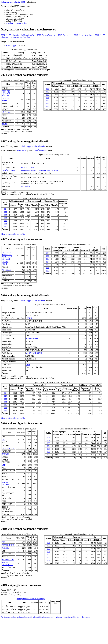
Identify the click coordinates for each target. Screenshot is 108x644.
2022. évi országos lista (46, 35)
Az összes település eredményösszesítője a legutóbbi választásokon (27, 617)
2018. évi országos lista (83, 35)
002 (48, 92)
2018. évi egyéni (65, 35)
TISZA (5, 124)
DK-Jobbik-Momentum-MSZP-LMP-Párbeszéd (40, 170)
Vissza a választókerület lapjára (13, 234)
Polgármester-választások (21, 37)
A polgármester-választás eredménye (31, 599)
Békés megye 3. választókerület (33, 146)
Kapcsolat (86, 617)
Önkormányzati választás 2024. (13, 2)
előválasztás (21, 150)
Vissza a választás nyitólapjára (68, 617)
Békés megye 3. (12, 46)
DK (3, 440)
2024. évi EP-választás (10, 35)
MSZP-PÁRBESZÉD (34, 353)
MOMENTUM (8, 560)
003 (48, 95)
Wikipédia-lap (21, 23)
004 (48, 98)
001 (48, 89)
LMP (28, 365)
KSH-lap (9, 23)
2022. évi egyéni (28, 35)
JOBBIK (29, 318)
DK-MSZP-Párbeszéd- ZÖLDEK (7, 93)
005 (48, 101)
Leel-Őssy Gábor (40, 150)
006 (48, 103)
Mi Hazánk (6, 112)
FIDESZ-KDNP (6, 99)
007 (48, 106)
